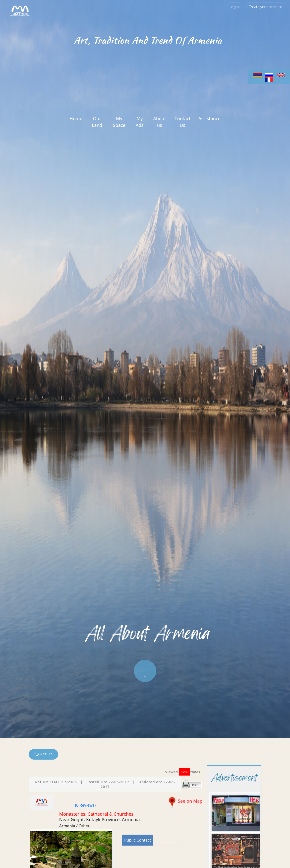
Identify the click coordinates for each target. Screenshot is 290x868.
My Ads (140, 122)
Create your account (265, 6)
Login (234, 6)
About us (159, 122)
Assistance (209, 118)
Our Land (97, 122)
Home (76, 118)
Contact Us (182, 122)
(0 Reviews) (86, 805)
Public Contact (138, 840)
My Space (119, 122)
